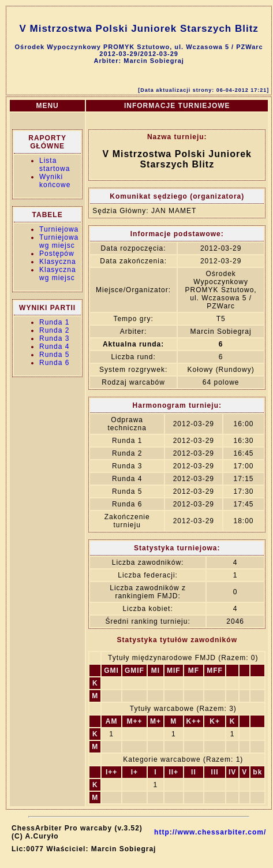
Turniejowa (59, 229)
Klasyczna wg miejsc (58, 274)
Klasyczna (58, 262)
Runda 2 (54, 330)
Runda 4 (54, 347)
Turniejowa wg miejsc (59, 241)
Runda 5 (54, 355)
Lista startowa (55, 165)
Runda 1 (54, 322)
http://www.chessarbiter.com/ (210, 832)
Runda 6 (54, 363)
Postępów (57, 254)
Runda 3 (54, 338)
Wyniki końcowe (55, 181)
